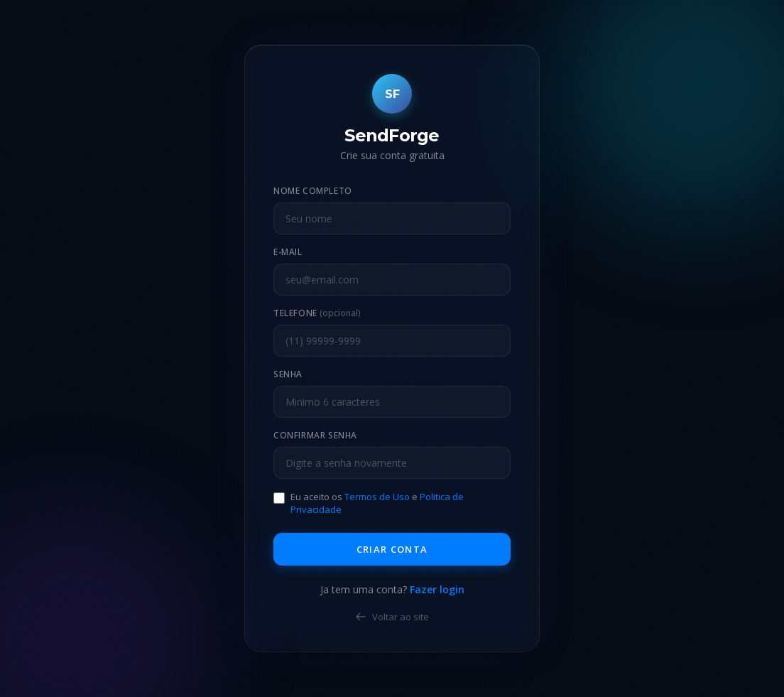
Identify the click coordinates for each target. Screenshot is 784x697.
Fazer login (437, 589)
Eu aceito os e (377, 503)
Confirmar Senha (315, 435)
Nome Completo (313, 191)
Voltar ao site (392, 617)
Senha (288, 374)
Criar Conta (392, 549)
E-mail (288, 252)
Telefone (317, 313)
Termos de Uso (377, 497)
